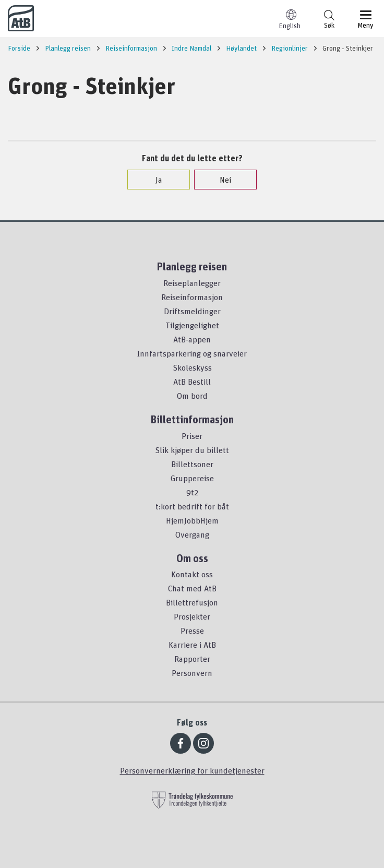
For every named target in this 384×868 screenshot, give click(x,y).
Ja (154, 180)
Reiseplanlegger (192, 283)
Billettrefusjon (192, 602)
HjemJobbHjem (192, 520)
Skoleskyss (192, 367)
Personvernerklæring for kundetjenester (192, 770)
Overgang (192, 534)
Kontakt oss (192, 574)
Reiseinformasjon (192, 297)
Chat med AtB (192, 588)
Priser (192, 436)
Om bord (192, 396)
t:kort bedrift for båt (192, 506)
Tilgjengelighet (192, 325)
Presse (192, 631)
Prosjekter (192, 616)
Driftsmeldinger (192, 311)
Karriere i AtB (192, 645)
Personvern (192, 673)
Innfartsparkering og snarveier (192, 353)
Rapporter (192, 659)
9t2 (192, 492)
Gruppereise (192, 478)
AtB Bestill (192, 382)
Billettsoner (192, 464)
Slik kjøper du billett (192, 450)
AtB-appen (192, 339)
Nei (220, 180)
